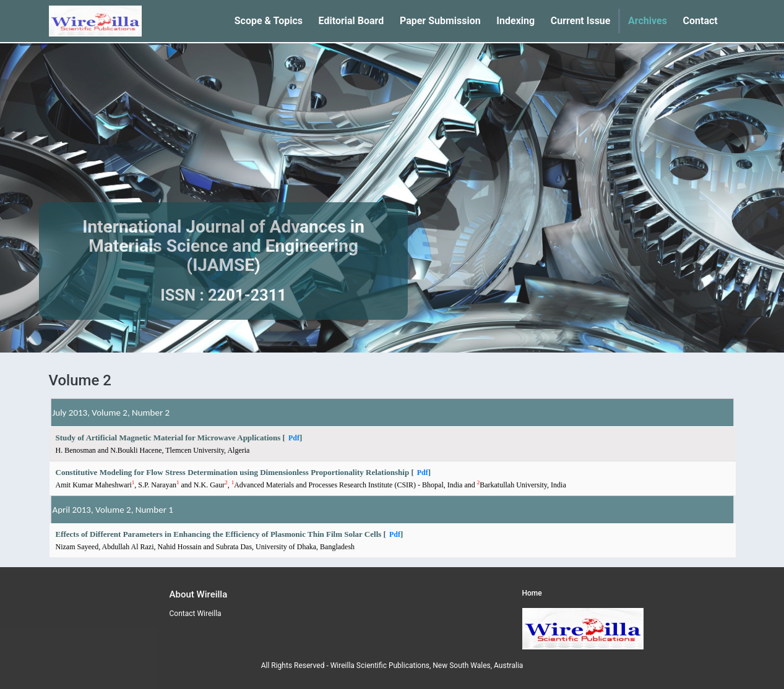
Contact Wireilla (196, 614)
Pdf (294, 438)
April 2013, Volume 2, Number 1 (113, 510)
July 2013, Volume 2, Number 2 (111, 413)
